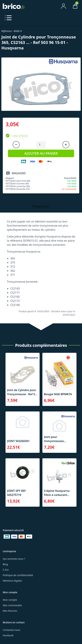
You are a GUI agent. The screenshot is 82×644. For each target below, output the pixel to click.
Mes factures (10, 611)
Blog (5, 564)
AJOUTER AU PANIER (41, 153)
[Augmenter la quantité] (66, 145)
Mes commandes (12, 605)
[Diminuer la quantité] (16, 145)
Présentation (41, 206)
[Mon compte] (63, 6)
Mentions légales (12, 581)
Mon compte (10, 600)
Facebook (8, 635)
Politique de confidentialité (18, 575)
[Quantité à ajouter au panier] (41, 145)
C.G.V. (6, 570)
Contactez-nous (11, 630)
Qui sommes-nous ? (14, 559)
